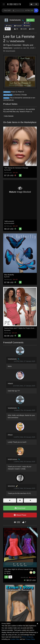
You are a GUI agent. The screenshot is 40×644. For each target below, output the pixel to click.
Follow (30, 20)
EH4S (8, 277)
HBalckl (10, 384)
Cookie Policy (15, 639)
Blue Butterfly (9, 275)
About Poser (20, 515)
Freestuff (18, 26)
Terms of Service (28, 637)
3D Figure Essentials (12, 45)
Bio (8, 29)
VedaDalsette (17, 41)
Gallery (9, 26)
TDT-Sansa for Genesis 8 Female (16, 168)
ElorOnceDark (10, 223)
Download (20, 508)
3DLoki (8, 573)
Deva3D (8, 170)
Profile (27, 23)
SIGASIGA (11, 486)
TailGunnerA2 (9, 221)
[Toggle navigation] (4, 4)
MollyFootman (12, 459)
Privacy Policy (30, 639)
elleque (10, 435)
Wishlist (27, 26)
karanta (8, 330)
